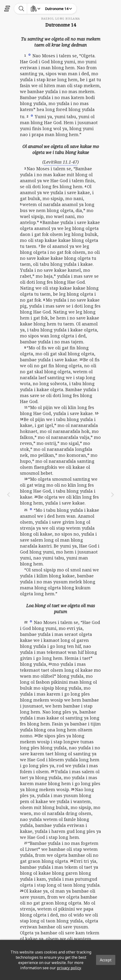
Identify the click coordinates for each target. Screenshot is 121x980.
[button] (29, 54)
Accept (106, 960)
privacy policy (69, 968)
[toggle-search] (22, 9)
